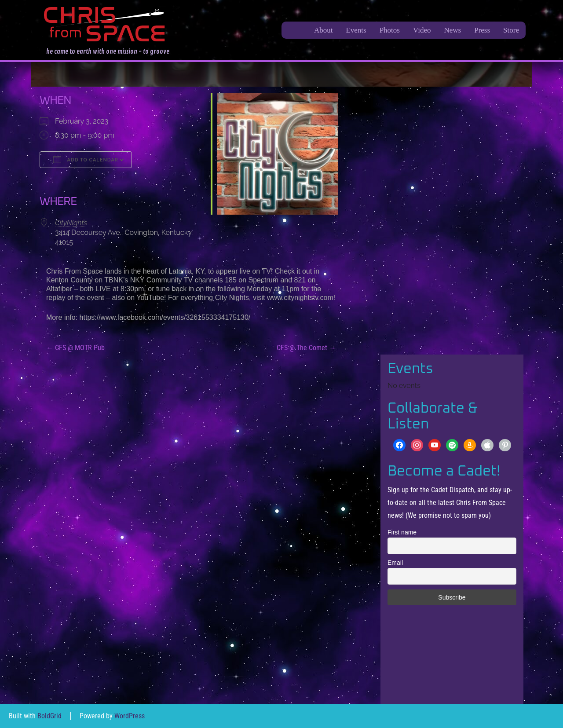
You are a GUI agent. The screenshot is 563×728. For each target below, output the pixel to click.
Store (511, 30)
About (324, 30)
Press (482, 30)
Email (395, 563)
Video (422, 30)
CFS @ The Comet (306, 348)
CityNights (71, 223)
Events (356, 30)
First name (402, 532)
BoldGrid (49, 716)
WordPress (130, 716)
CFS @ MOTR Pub (75, 348)
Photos (390, 30)
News (452, 30)
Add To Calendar (86, 159)
